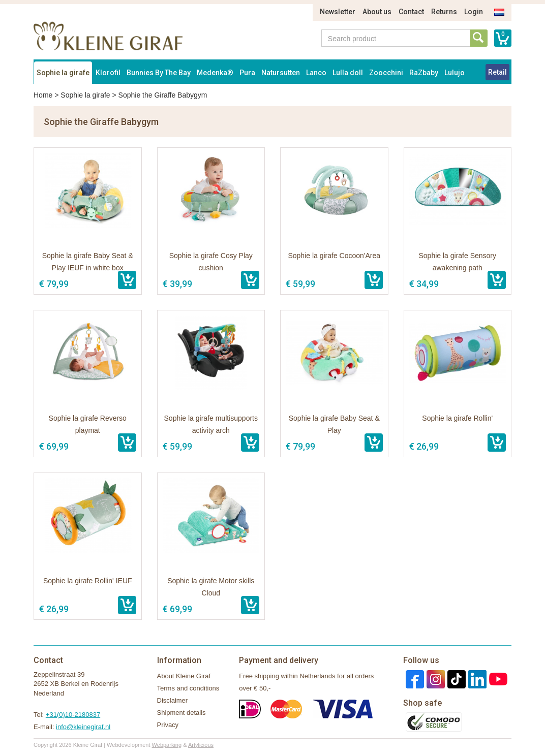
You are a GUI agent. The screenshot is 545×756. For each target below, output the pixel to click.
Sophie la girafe (63, 73)
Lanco (316, 73)
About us (377, 12)
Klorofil (108, 73)
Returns (444, 12)
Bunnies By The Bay (159, 73)
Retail (497, 72)
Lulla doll (348, 73)
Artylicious (201, 745)
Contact (411, 12)
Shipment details (181, 713)
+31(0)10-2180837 (73, 715)
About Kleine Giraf (184, 676)
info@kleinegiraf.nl (83, 727)
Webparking (167, 745)
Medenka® (215, 73)
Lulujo (455, 73)
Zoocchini (386, 73)
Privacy (168, 725)
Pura (247, 73)
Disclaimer (173, 700)
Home (43, 95)
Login (474, 12)
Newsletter (338, 12)
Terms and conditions (188, 688)
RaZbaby (424, 73)
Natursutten (281, 73)
